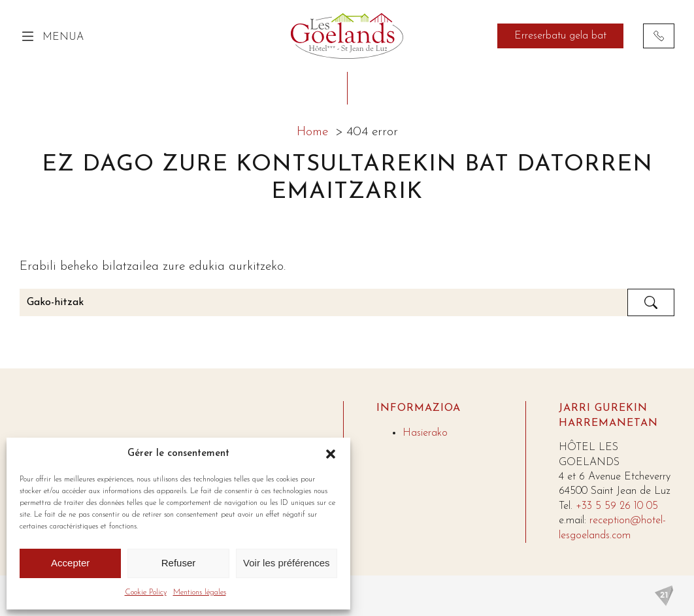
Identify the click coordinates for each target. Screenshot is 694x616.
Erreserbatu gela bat (560, 36)
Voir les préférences (287, 563)
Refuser (179, 563)
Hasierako (425, 433)
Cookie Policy (146, 592)
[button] (331, 454)
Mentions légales (200, 592)
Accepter (70, 563)
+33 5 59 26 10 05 (617, 506)
